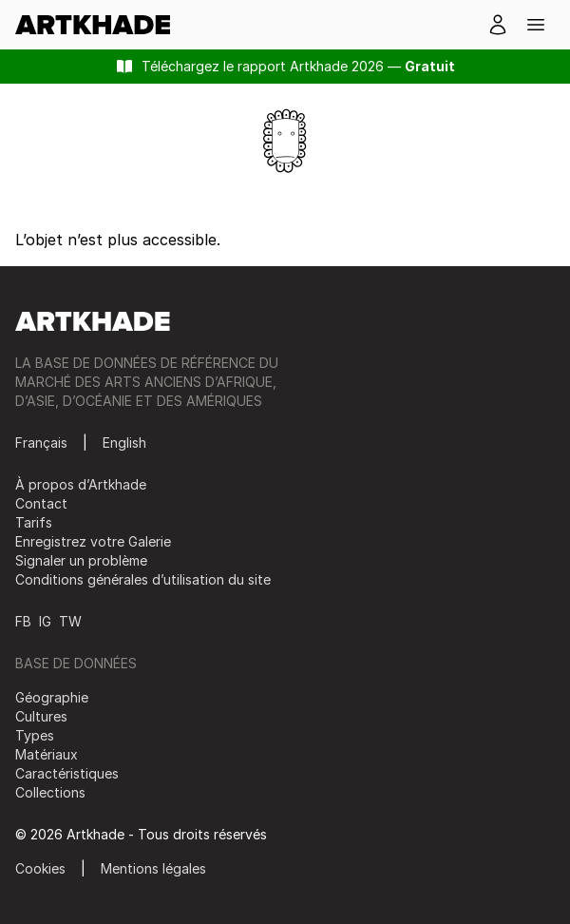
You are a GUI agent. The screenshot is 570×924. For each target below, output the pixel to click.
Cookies (40, 868)
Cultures (41, 716)
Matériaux (47, 754)
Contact (41, 503)
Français (41, 443)
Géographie (52, 697)
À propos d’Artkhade (81, 484)
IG (45, 621)
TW (70, 621)
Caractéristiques (67, 773)
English (124, 443)
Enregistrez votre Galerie (93, 541)
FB (23, 621)
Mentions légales (153, 868)
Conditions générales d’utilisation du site (143, 579)
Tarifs (34, 522)
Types (35, 735)
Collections (50, 792)
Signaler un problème (81, 560)
